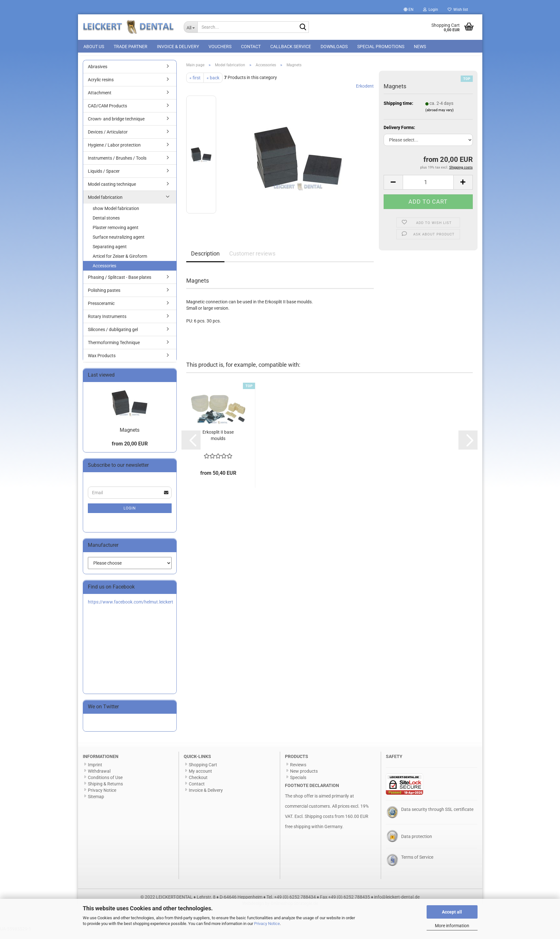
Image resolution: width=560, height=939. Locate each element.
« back (213, 85)
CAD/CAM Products (107, 113)
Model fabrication (105, 204)
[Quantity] (428, 189)
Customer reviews (252, 260)
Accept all (452, 912)
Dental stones (106, 225)
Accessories (104, 273)
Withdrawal (99, 778)
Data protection (417, 843)
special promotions (381, 47)
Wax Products (102, 363)
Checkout (198, 784)
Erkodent (365, 93)
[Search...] (191, 27)
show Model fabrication (116, 215)
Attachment (100, 100)
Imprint (95, 772)
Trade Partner (131, 47)
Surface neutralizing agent (119, 244)
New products (304, 778)
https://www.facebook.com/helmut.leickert (131, 609)
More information (452, 926)
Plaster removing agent (116, 235)
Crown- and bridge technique (116, 126)
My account (200, 778)
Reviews (298, 772)
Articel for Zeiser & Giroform (120, 263)
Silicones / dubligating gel (113, 336)
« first (195, 85)
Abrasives (98, 74)
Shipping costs (319, 823)
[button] (409, 10)
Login (130, 515)
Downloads (334, 47)
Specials (298, 784)
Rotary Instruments (107, 323)
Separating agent (110, 254)
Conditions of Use (105, 784)
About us (94, 47)
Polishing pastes (104, 297)
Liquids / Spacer (104, 178)
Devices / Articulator (108, 139)
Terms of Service (417, 864)
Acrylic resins (101, 87)
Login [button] (431, 10)
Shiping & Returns (105, 791)
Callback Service (291, 47)
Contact (251, 47)
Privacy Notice (267, 924)
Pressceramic (101, 310)
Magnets (130, 437)
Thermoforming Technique (114, 350)
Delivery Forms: (399, 134)
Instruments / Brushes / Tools (117, 165)
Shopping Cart (203, 772)
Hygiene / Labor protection (114, 152)
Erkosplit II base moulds (218, 442)
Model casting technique (112, 191)
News (420, 47)
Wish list (458, 10)
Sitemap (96, 804)
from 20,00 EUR (130, 451)
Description (205, 260)
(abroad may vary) (439, 117)
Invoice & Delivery (178, 47)
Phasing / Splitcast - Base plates (120, 284)
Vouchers (220, 47)
